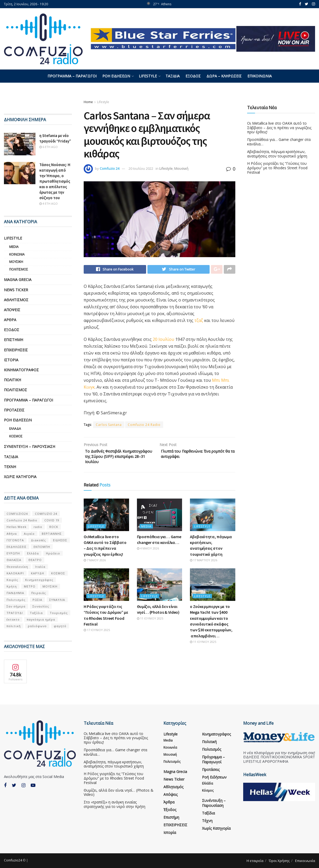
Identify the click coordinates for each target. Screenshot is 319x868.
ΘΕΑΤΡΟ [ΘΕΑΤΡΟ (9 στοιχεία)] (35, 560)
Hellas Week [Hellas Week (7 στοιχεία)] (17, 527)
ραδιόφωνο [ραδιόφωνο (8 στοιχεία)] (37, 626)
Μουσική (181, 168)
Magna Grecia (18, 280)
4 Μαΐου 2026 (148, 559)
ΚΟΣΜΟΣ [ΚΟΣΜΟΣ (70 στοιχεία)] (58, 573)
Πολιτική (12, 380)
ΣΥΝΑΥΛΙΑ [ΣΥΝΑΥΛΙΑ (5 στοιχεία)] (57, 600)
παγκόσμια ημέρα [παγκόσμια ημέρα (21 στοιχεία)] (41, 619)
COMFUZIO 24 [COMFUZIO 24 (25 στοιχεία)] (46, 514)
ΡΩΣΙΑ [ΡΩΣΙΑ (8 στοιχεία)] (37, 600)
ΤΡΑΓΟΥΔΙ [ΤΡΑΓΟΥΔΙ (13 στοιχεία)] (15, 613)
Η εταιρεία (255, 861)
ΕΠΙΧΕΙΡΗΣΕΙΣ (16, 350)
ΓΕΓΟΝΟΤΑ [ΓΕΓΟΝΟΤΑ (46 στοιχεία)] (15, 540)
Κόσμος (16, 436)
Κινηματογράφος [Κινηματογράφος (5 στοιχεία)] (39, 580)
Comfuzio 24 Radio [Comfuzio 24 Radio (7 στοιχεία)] (22, 520)
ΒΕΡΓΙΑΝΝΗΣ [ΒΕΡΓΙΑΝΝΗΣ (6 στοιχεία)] (52, 534)
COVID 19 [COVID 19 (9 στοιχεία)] (52, 520)
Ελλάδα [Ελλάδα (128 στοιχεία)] (33, 553)
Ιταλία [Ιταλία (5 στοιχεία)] (40, 567)
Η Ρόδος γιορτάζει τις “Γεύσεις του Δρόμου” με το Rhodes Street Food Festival (277, 168)
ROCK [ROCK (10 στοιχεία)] (54, 527)
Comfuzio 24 (110, 168)
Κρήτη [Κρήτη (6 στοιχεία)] (12, 586)
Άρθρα (10, 320)
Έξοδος (193, 76)
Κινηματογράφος (21, 370)
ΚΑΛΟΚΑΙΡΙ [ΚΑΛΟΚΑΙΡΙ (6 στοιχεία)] (15, 573)
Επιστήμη (14, 340)
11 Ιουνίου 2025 (150, 629)
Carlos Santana (109, 426)
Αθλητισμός (16, 300)
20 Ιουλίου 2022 (141, 168)
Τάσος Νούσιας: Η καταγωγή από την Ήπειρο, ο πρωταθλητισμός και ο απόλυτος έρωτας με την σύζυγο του (55, 181)
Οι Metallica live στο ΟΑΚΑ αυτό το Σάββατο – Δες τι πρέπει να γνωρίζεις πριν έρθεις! (279, 128)
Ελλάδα (15, 429)
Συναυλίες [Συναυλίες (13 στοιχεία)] (41, 606)
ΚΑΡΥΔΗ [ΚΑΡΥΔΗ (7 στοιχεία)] (38, 573)
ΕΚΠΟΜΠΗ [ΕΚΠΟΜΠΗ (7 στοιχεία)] (42, 547)
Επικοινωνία (260, 76)
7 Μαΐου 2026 (95, 571)
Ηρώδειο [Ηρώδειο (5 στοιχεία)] (53, 553)
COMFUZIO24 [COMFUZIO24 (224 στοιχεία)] (17, 514)
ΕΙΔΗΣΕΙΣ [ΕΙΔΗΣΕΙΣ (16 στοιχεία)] (60, 540)
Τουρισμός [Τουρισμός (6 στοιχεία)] (59, 613)
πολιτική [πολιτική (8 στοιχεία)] (14, 626)
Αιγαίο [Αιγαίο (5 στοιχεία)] (29, 534)
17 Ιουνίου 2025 (97, 640)
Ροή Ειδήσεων (116, 76)
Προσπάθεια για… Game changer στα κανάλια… (279, 142)
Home (88, 102)
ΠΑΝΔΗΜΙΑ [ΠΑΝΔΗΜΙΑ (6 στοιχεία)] (15, 593)
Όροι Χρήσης (279, 861)
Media (146, 536)
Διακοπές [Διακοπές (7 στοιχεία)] (38, 540)
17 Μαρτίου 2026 (204, 571)
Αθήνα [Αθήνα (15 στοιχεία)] (12, 534)
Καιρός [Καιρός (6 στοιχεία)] (12, 580)
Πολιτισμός (19, 269)
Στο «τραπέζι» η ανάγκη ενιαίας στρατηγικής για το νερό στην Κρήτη (115, 804)
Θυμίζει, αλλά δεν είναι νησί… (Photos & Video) (119, 792)
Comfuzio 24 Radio (144, 426)
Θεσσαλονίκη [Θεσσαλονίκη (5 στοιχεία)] (17, 567)
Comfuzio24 (13, 860)
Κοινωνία (17, 254)
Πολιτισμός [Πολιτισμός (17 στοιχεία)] (16, 600)
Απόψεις (12, 310)
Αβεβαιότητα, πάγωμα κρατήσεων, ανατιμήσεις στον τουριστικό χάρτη (277, 154)
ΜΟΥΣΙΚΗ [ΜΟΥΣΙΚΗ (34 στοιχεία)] (50, 586)
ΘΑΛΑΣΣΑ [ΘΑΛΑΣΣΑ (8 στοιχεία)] (14, 560)
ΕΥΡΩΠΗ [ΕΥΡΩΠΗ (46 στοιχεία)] (13, 553)
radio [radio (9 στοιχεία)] (38, 527)
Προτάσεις (14, 410)
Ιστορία (11, 360)
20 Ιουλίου (163, 341)
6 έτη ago (49, 147)
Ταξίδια (173, 76)
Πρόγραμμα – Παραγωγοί (72, 76)
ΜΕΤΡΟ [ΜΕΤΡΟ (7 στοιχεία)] (30, 586)
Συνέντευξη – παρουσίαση (30, 446)
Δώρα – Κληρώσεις (224, 76)
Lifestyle (148, 76)
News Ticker (16, 290)
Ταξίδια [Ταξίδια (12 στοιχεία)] (36, 613)
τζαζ (199, 322)
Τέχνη (10, 467)
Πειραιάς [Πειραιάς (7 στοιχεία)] (39, 593)
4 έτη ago (49, 203)
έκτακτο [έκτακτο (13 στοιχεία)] (13, 619)
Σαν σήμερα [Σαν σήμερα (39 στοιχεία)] (16, 606)
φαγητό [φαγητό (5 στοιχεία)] (60, 626)
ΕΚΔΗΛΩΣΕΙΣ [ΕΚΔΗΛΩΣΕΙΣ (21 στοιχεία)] (17, 547)
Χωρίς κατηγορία (20, 477)
